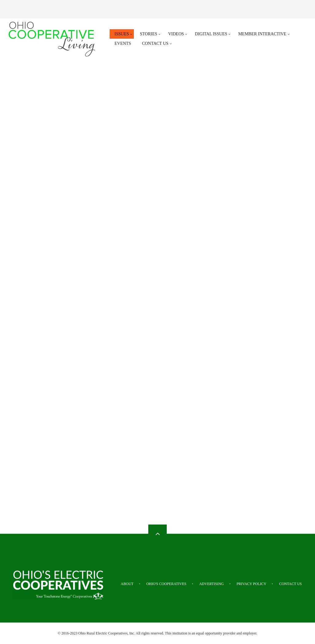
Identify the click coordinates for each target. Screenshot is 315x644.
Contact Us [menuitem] (155, 43)
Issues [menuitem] (122, 34)
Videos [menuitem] (176, 34)
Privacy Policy (251, 584)
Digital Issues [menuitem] (211, 34)
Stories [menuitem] (148, 34)
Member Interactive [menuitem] (262, 34)
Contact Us (290, 584)
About (127, 584)
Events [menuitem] (123, 43)
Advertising (212, 584)
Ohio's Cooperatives (166, 584)
